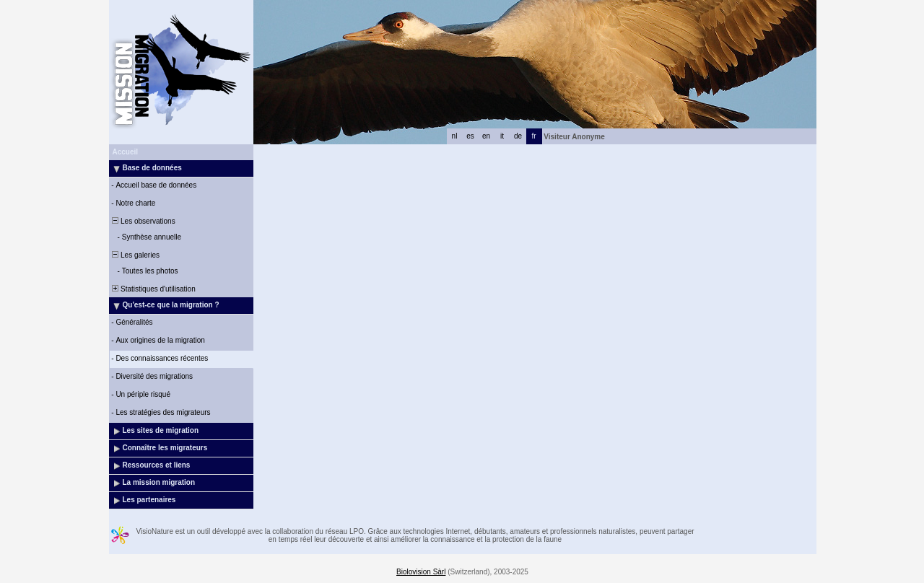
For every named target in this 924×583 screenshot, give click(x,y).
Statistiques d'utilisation (153, 289)
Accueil (126, 152)
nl (455, 136)
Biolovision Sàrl (421, 572)
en (486, 136)
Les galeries (135, 255)
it (502, 136)
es (470, 136)
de (518, 136)
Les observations (143, 221)
